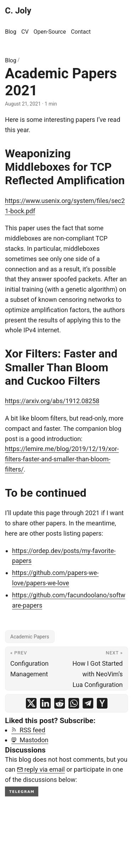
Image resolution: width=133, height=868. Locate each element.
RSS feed (28, 730)
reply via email (41, 769)
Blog (11, 60)
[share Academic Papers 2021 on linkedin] (45, 703)
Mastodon (30, 740)
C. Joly (18, 11)
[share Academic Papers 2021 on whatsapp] (74, 703)
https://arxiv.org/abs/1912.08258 (52, 401)
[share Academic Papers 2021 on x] (31, 703)
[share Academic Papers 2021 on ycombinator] (102, 703)
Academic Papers (30, 637)
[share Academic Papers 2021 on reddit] (60, 703)
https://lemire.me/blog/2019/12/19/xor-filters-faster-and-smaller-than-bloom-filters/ (62, 459)
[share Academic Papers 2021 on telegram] (88, 703)
